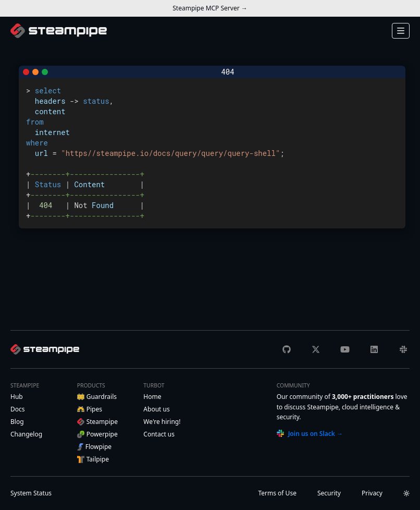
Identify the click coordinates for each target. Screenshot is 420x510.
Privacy (372, 493)
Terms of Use (277, 493)
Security (329, 493)
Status (31, 493)
